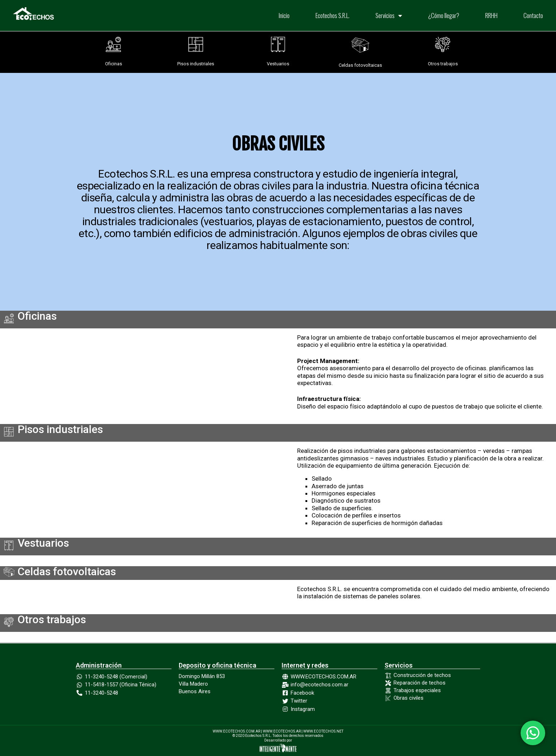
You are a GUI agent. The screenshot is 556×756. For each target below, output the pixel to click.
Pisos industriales (196, 64)
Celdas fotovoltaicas (360, 65)
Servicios (389, 16)
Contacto (533, 15)
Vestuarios (278, 64)
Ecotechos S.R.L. (333, 15)
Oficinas (114, 64)
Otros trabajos (443, 64)
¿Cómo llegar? (444, 15)
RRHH (491, 15)
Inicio (284, 15)
